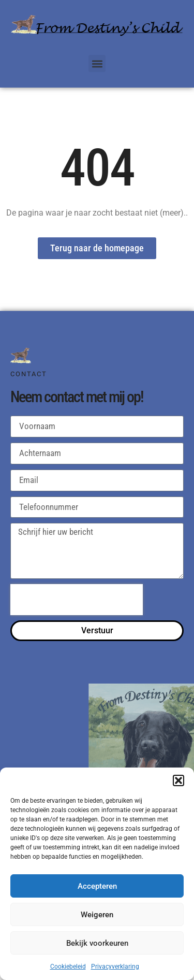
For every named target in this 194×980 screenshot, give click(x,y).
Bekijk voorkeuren (97, 943)
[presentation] (77, 600)
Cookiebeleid (68, 967)
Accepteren (97, 886)
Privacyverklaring (115, 967)
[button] (178, 780)
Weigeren (97, 915)
